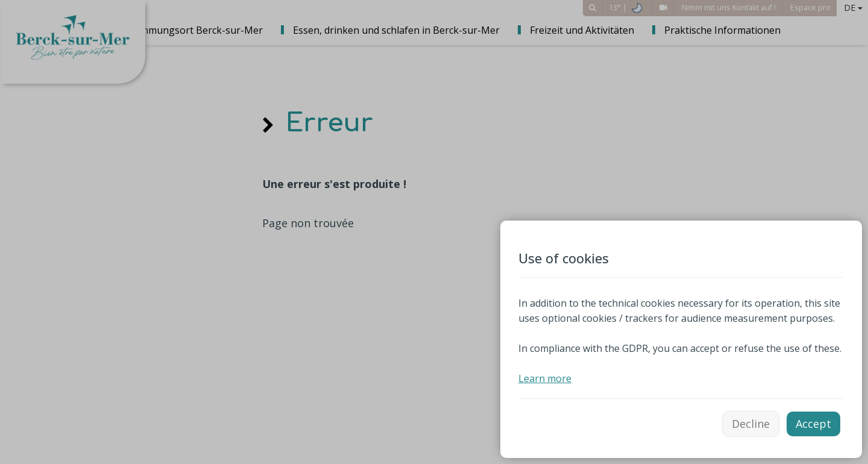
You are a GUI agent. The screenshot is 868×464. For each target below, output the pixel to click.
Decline (751, 424)
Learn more (545, 378)
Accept (813, 424)
